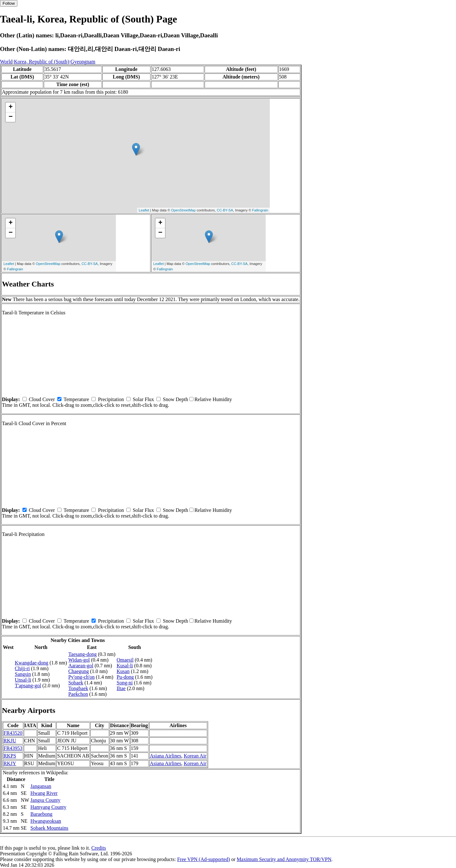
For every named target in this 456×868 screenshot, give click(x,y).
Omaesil (125, 660)
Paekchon (78, 694)
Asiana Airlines (165, 756)
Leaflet (144, 210)
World (6, 62)
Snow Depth (175, 399)
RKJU (10, 741)
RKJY (10, 763)
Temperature (76, 399)
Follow (9, 3)
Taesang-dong (83, 654)
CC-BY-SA (225, 210)
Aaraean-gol (81, 666)
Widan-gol (79, 660)
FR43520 (13, 733)
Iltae (121, 688)
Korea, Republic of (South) (41, 62)
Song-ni (125, 683)
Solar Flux (143, 399)
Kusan (123, 671)
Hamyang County (48, 807)
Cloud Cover (42, 399)
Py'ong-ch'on (82, 677)
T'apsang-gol (28, 686)
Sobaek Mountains (49, 828)
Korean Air (195, 756)
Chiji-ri (22, 668)
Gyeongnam (83, 62)
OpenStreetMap (183, 210)
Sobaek (76, 683)
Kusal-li (125, 666)
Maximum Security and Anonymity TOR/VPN (284, 859)
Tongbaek (78, 688)
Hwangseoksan (46, 821)
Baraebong (41, 814)
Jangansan (41, 786)
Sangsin (23, 674)
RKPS (10, 756)
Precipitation (111, 399)
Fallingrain (260, 210)
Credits (98, 848)
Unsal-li (23, 680)
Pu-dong (125, 677)
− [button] (11, 117)
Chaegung (79, 671)
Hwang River (44, 793)
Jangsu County (45, 800)
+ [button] (11, 107)
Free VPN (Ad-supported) (203, 859)
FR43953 (13, 748)
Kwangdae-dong (32, 663)
